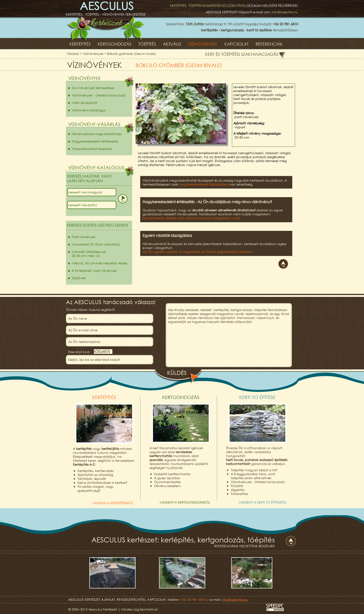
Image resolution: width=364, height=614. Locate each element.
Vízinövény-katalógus (89, 110)
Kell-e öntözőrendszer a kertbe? (102, 483)
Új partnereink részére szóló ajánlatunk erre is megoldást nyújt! (191, 218)
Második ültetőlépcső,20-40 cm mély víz (89, 254)
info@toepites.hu (285, 12)
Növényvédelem (167, 486)
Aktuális (172, 44)
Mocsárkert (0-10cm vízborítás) (96, 244)
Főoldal (73, 54)
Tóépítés (147, 44)
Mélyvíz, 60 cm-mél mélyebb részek (100, 263)
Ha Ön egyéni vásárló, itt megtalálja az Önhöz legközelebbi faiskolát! (197, 252)
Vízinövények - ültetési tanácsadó (99, 95)
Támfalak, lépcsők (92, 479)
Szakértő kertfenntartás (172, 474)
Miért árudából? (85, 103)
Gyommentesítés (167, 482)
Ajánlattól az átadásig (95, 475)
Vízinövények (203, 44)
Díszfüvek (79, 278)
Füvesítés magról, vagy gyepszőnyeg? (96, 488)
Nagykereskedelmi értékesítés (95, 141)
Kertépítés (80, 44)
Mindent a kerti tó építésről (263, 502)
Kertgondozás (115, 44)
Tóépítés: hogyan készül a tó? (254, 470)
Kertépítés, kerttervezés (96, 471)
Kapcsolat (237, 44)
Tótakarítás (239, 494)
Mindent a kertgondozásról (185, 502)
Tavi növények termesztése (93, 88)
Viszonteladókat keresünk (92, 149)
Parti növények (84, 237)
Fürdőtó (237, 486)
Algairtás (238, 490)
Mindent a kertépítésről (113, 503)
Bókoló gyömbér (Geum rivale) (132, 54)
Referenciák (269, 44)
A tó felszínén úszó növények (94, 270)
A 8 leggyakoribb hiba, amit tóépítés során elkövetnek (253, 476)
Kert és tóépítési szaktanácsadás (242, 54)
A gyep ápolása (167, 478)
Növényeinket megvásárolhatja (97, 134)
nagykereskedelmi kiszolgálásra (204, 184)
